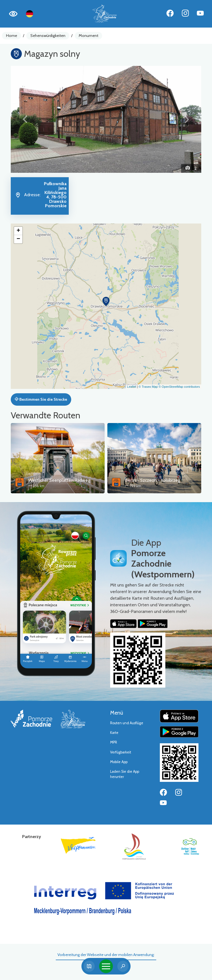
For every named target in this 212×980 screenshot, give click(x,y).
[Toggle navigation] (106, 966)
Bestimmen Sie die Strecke (41, 399)
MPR (114, 742)
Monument (88, 36)
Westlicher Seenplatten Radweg (59, 480)
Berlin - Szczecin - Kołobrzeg (153, 480)
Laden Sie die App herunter (125, 774)
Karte (114, 733)
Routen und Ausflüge (127, 723)
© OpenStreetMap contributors (179, 387)
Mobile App (119, 762)
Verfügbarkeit (121, 752)
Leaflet (132, 387)
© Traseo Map (148, 387)
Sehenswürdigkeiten (48, 36)
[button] (25, 119)
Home (12, 36)
